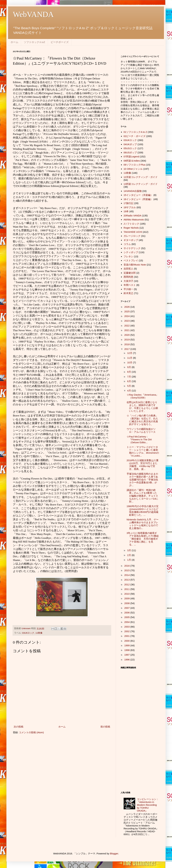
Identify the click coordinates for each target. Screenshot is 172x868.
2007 (127, 608)
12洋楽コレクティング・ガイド (141, 177)
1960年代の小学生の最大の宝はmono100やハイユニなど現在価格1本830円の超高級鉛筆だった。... (143, 511)
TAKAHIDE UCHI (133, 232)
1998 (127, 650)
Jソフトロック (131, 224)
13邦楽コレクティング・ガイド (141, 184)
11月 (130, 358)
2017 (127, 349)
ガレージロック (132, 236)
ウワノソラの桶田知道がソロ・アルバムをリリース (141, 430)
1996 (127, 660)
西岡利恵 (128, 277)
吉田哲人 (128, 269)
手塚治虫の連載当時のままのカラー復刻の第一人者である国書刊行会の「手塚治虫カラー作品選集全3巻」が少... (142, 480)
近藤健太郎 (130, 273)
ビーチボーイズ (60, 42)
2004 (127, 622)
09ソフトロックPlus (135, 165)
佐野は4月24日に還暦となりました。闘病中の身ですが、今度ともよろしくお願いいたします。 (142, 407)
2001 (127, 636)
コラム (127, 244)
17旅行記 (129, 203)
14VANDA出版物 (133, 191)
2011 (127, 589)
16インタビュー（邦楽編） (138, 199)
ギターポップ (131, 240)
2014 (127, 575)
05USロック (130, 148)
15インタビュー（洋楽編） (138, 195)
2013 (127, 580)
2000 (127, 641)
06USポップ (130, 152)
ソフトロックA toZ (34, 42)
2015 (127, 570)
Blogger (114, 853)
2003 (127, 627)
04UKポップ (130, 144)
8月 (129, 372)
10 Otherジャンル (133, 169)
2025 (127, 311)
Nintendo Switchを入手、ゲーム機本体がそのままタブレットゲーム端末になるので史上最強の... (143, 524)
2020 (127, 335)
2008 (127, 603)
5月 (129, 386)
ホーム (14, 42)
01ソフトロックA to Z (135, 132)
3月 (129, 550)
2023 (127, 321)
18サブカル (130, 207)
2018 (127, 344)
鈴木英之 (128, 293)
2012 (127, 584)
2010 (127, 594)
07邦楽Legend (131, 156)
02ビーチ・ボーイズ (135, 136)
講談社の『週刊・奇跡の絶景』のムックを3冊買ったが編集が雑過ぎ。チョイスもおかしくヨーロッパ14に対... (143, 496)
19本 (126, 211)
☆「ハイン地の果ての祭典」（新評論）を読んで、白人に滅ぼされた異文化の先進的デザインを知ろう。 (142, 420)
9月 (129, 367)
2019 (127, 340)
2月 (129, 555)
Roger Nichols (131, 228)
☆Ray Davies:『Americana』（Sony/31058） (143, 396)
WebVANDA (33, 14)
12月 (130, 353)
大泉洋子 (128, 281)
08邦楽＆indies (132, 161)
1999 (127, 645)
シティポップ (131, 252)
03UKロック (28, 633)
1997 (127, 655)
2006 (127, 613)
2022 (127, 326)
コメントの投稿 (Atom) (31, 732)
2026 (127, 307)
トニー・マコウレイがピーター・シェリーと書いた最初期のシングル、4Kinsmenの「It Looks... (143, 451)
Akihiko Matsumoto (134, 220)
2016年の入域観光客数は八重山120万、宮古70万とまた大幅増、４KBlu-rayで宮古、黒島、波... (143, 465)
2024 (127, 316)
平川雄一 (128, 289)
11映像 (39, 633)
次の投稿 (18, 727)
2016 (127, 566)
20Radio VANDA (133, 216)
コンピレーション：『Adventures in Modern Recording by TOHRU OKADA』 (148, 805)
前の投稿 (105, 727)
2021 (127, 330)
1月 (129, 560)
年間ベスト (130, 285)
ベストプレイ (131, 260)
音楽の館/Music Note (135, 265)
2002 (127, 631)
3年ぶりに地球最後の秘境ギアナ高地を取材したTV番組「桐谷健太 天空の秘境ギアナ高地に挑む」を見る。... (143, 539)
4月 (129, 391)
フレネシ (128, 256)
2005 (127, 617)
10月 (130, 362)
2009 (127, 598)
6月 (129, 381)
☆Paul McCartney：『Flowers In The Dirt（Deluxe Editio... (139, 439)
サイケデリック (132, 248)
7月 (129, 377)
